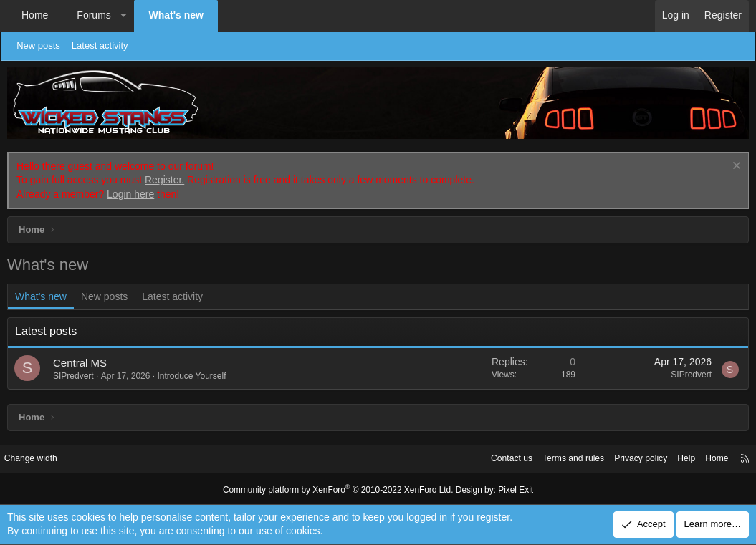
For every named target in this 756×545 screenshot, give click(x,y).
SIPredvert (73, 376)
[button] (123, 16)
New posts (45, 45)
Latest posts (46, 331)
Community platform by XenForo (341, 489)
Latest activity (106, 45)
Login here (130, 194)
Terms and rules (553, 459)
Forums (94, 15)
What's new (176, 15)
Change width (42, 459)
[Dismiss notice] (735, 167)
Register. (164, 180)
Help (674, 459)
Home (35, 15)
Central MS (80, 363)
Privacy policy (625, 459)
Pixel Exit (506, 489)
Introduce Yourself (191, 376)
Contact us (487, 459)
